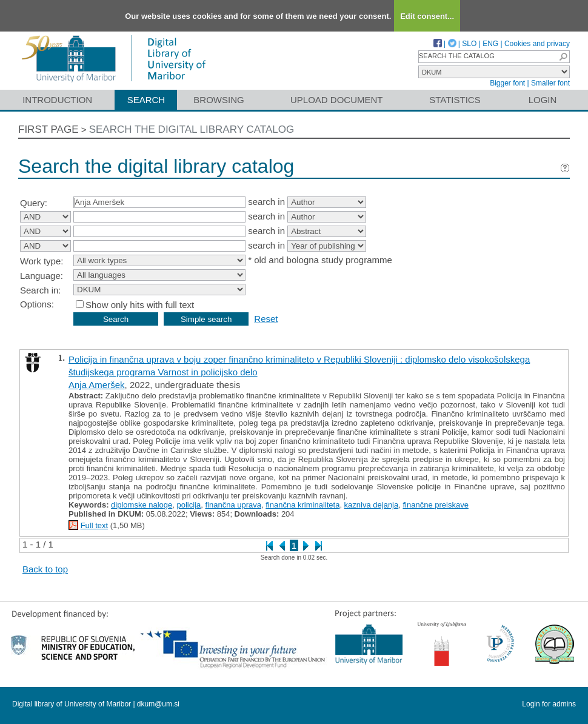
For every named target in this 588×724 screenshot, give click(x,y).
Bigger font (507, 83)
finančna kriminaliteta (302, 505)
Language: (42, 276)
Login (543, 100)
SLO (469, 44)
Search (146, 100)
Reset (266, 319)
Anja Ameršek (97, 385)
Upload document (337, 100)
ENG (490, 44)
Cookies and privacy (537, 44)
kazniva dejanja (372, 505)
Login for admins (549, 704)
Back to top (45, 569)
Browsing (219, 100)
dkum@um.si (158, 704)
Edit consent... (427, 16)
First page (48, 129)
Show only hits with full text (140, 305)
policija (189, 505)
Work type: (42, 261)
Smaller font (550, 83)
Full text (95, 525)
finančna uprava (234, 505)
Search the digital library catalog (192, 129)
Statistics (455, 100)
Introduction (57, 100)
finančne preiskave (435, 505)
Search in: (41, 290)
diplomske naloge (142, 505)
